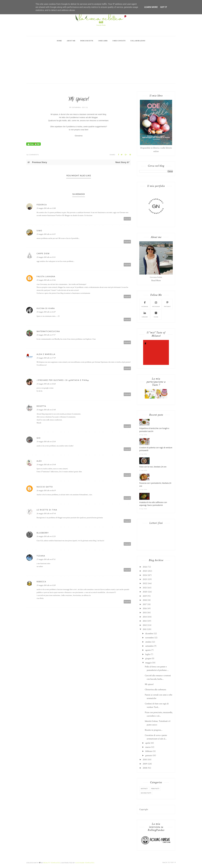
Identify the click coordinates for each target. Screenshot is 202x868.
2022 (145, 583)
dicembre (149, 634)
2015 (145, 613)
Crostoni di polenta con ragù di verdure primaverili (156, 449)
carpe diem (43, 253)
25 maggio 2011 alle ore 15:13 (46, 257)
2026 (145, 567)
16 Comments (32, 155)
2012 (145, 625)
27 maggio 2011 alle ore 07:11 (46, 559)
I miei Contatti (119, 41)
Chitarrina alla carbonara (155, 690)
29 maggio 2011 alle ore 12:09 (46, 585)
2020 (145, 592)
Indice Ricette (87, 41)
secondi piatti (146, 793)
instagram (156, 304)
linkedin (145, 314)
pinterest (167, 304)
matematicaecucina (48, 331)
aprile (148, 743)
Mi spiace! (149, 684)
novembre (150, 638)
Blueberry (43, 533)
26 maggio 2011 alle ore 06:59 (46, 491)
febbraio (149, 751)
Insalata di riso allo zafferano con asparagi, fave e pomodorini (153, 504)
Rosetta (41, 406)
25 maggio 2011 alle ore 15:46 (46, 280)
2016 (145, 608)
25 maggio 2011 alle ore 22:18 (46, 442)
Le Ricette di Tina (47, 510)
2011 (145, 629)
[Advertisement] (101, 64)
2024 (145, 575)
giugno (148, 658)
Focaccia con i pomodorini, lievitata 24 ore (155, 484)
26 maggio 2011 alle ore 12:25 (46, 536)
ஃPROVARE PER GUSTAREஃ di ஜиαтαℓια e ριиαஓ (63, 380)
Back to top (169, 862)
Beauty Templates (52, 863)
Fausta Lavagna (46, 276)
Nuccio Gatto (45, 487)
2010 (145, 760)
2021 (145, 588)
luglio (148, 654)
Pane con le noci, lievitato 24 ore (153, 467)
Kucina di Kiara (46, 308)
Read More (156, 280)
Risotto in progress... (154, 730)
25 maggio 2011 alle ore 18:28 (46, 384)
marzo (148, 747)
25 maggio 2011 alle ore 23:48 (46, 465)
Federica (42, 205)
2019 (145, 596)
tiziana (41, 556)
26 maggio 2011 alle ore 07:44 (46, 514)
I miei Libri (103, 41)
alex (39, 461)
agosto (148, 650)
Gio (39, 438)
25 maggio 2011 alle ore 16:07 (46, 312)
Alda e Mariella (46, 354)
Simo (39, 231)
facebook (145, 304)
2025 (145, 571)
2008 (145, 768)
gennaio (149, 755)
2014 (145, 617)
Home (59, 41)
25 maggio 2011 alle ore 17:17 (46, 335)
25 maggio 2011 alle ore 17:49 (46, 358)
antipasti (144, 789)
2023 (145, 579)
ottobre (148, 642)
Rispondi (127, 219)
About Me (71, 41)
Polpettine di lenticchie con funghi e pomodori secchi (154, 430)
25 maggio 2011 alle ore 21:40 (46, 410)
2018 (145, 600)
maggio (148, 663)
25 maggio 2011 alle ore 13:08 (46, 208)
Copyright (144, 809)
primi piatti (155, 789)
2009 (145, 764)
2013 (145, 621)
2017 (145, 604)
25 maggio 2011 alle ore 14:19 (46, 234)
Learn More (151, 7)
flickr (156, 314)
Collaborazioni (138, 41)
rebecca (41, 582)
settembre (149, 646)
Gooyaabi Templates (85, 863)
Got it (164, 7)
